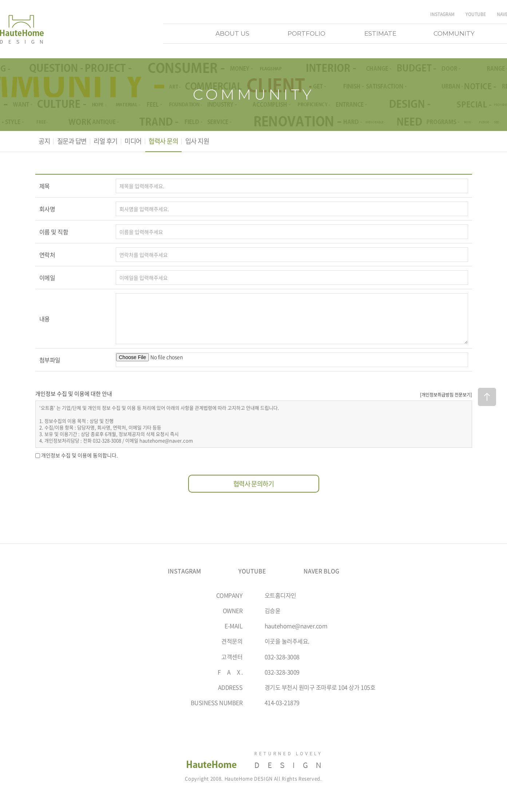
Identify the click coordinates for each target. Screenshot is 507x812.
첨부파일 (50, 361)
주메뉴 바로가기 (0, 0)
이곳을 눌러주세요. (287, 642)
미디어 (138, 142)
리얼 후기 (109, 142)
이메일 (47, 278)
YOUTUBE (476, 14)
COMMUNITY (454, 33)
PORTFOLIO (306, 33)
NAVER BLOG (322, 572)
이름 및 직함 (54, 232)
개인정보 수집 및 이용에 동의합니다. (80, 456)
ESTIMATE (380, 33)
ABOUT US (232, 33)
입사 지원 (205, 142)
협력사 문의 (170, 142)
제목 (45, 187)
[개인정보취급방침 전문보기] (446, 395)
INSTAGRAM (442, 14)
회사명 (47, 210)
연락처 (47, 255)
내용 (45, 319)
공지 (45, 142)
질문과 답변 (74, 142)
